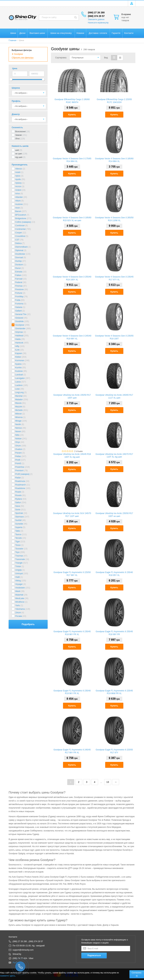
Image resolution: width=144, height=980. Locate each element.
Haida (18, 339)
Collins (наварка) (23, 222)
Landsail (19, 375)
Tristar (18, 566)
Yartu (18, 605)
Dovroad (19, 258)
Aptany (18, 183)
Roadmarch (20, 485)
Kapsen (19, 353)
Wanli (18, 591)
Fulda (18, 300)
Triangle (19, 563)
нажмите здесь (8, 976)
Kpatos (18, 364)
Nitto (17, 435)
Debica (18, 243)
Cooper (19, 233)
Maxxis (18, 403)
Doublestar (20, 254)
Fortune (19, 293)
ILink (17, 350)
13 (108, 782)
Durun (18, 268)
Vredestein (20, 588)
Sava (18, 506)
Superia (19, 527)
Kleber (18, 357)
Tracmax (19, 556)
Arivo (18, 194)
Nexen (18, 431)
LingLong (19, 392)
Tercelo (19, 538)
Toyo (17, 552)
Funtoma (19, 304)
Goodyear (20, 325)
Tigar (18, 542)
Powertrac (20, 467)
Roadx (18, 492)
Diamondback (21, 247)
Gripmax (19, 332)
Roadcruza (20, 481)
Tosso (18, 545)
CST (17, 240)
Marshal (19, 396)
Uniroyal (19, 574)
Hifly (17, 346)
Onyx (18, 442)
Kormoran (20, 360)
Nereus (19, 428)
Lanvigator (20, 378)
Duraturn (19, 265)
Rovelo (18, 495)
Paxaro (18, 453)
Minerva (19, 417)
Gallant (18, 311)
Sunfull (18, 520)
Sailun (18, 503)
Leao (18, 389)
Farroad (19, 279)
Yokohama (20, 609)
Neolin (18, 424)
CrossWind (20, 236)
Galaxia (19, 307)
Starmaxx (20, 517)
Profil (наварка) (22, 474)
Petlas (18, 456)
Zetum (18, 613)
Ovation (19, 449)
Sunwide (19, 524)
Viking (18, 581)
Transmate (20, 559)
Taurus (18, 534)
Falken (18, 275)
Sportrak (19, 513)
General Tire (21, 314)
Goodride (19, 321)
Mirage (18, 421)
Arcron (18, 186)
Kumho (18, 368)
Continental (20, 229)
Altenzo (19, 169)
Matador (19, 400)
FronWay (19, 297)
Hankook (19, 343)
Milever (19, 414)
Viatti (17, 577)
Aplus (18, 176)
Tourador (19, 549)
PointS (18, 463)
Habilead (19, 336)
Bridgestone (21, 218)
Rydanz (19, 499)
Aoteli (18, 172)
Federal (19, 282)
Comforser (20, 226)
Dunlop (18, 261)
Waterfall (19, 595)
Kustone (19, 371)
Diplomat (19, 250)
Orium (18, 446)
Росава (19, 616)
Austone (19, 204)
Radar (18, 478)
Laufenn (19, 385)
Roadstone (20, 488)
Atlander (19, 197)
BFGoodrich (21, 215)
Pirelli (18, 460)
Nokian (18, 439)
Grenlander (20, 329)
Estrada (19, 272)
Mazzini (19, 407)
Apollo (18, 179)
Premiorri (19, 471)
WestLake (20, 598)
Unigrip (18, 570)
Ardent (18, 190)
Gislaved (19, 318)
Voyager (19, 584)
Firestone (19, 289)
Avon (18, 208)
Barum (18, 211)
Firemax (19, 286)
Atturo (18, 201)
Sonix (18, 510)
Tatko (18, 531)
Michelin (19, 410)
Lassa (18, 382)
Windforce (20, 602)
